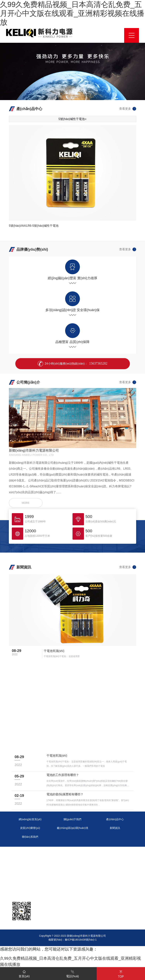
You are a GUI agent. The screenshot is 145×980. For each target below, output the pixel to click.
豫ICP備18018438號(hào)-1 (81, 940)
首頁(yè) (24, 973)
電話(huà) (72, 973)
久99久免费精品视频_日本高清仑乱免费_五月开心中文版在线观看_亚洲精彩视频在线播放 (72, 13)
